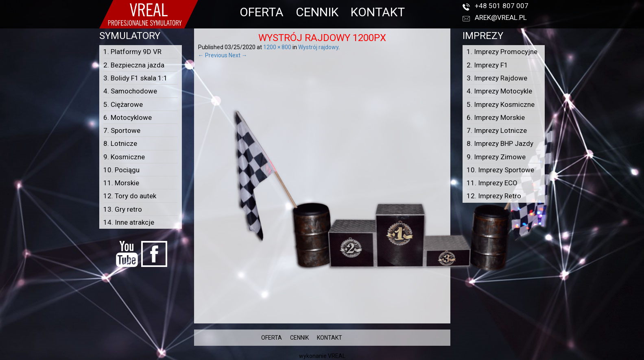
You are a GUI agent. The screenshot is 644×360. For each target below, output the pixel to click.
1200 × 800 (277, 47)
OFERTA (262, 12)
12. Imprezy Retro (494, 196)
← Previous (213, 55)
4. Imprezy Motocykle (499, 91)
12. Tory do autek (130, 196)
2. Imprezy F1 (487, 65)
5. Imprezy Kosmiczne (501, 104)
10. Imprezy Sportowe (500, 170)
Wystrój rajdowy (318, 47)
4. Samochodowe (130, 91)
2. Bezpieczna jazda (134, 65)
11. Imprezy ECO (492, 183)
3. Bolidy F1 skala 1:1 (135, 78)
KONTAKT (378, 12)
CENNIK (317, 12)
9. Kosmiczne (124, 157)
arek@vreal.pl (501, 17)
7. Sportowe (122, 130)
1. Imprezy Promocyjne (502, 52)
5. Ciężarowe (123, 104)
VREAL (337, 356)
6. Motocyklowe (128, 117)
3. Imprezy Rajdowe (497, 78)
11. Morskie (121, 183)
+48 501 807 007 (502, 6)
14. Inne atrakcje (129, 222)
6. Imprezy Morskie (496, 117)
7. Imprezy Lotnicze (497, 130)
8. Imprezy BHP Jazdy (500, 143)
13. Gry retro (123, 209)
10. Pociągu (121, 170)
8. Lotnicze (120, 143)
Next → (238, 55)
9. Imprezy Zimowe (496, 157)
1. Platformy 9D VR (132, 52)
